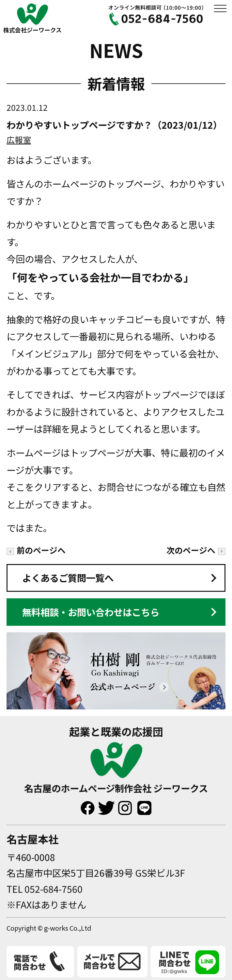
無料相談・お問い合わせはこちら (91, 612)
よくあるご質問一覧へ (68, 578)
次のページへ (196, 550)
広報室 (19, 140)
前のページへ (36, 550)
